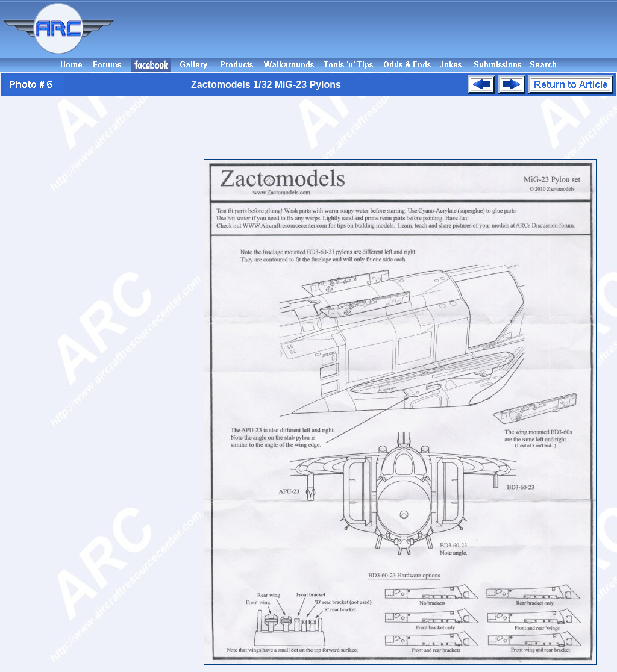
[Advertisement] (368, 29)
